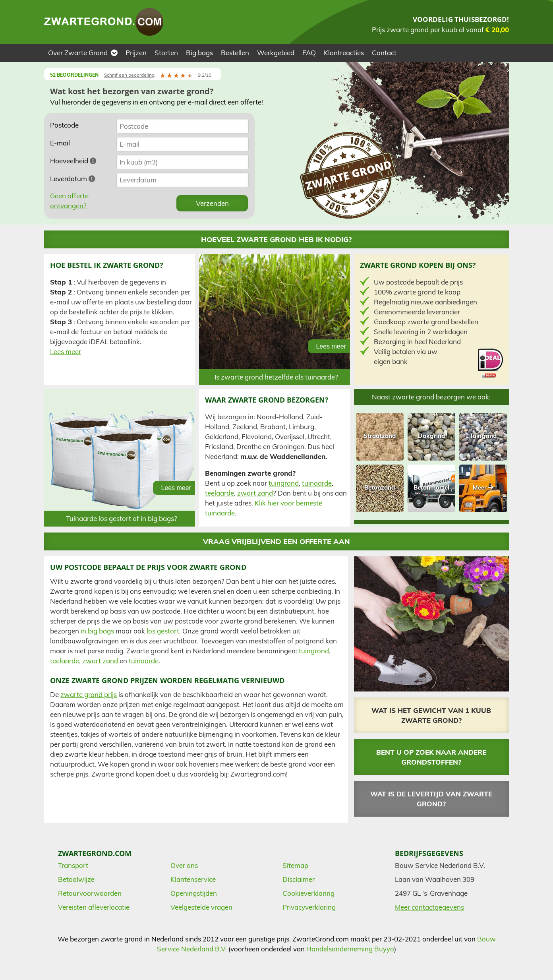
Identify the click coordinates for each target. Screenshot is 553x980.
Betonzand (380, 487)
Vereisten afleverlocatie (94, 907)
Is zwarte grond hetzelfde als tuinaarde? (276, 377)
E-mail (60, 143)
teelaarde (219, 493)
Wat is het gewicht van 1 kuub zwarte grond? (431, 715)
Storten (166, 53)
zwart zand (255, 493)
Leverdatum (73, 179)
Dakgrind (431, 436)
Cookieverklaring (308, 893)
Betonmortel (431, 487)
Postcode (64, 125)
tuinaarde (317, 483)
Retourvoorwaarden (90, 893)
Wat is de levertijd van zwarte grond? (431, 799)
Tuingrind (483, 436)
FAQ (309, 53)
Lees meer (66, 352)
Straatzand (380, 436)
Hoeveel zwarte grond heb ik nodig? (276, 239)
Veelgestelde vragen (201, 907)
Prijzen (136, 53)
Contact (384, 53)
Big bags (199, 53)
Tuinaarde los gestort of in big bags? (122, 518)
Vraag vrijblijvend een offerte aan (276, 541)
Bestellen (235, 53)
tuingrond (284, 483)
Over (83, 53)
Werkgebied (276, 53)
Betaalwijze (76, 879)
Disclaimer (299, 879)
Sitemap (295, 865)
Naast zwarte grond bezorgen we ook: (431, 397)
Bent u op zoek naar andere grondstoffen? (431, 757)
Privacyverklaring (309, 907)
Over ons (184, 865)
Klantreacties (344, 53)
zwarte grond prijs (89, 694)
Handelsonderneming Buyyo (350, 949)
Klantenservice (193, 879)
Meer (483, 487)
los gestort (163, 631)
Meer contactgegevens (429, 907)
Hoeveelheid (73, 161)
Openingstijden (194, 893)
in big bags (97, 631)
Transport (73, 865)
